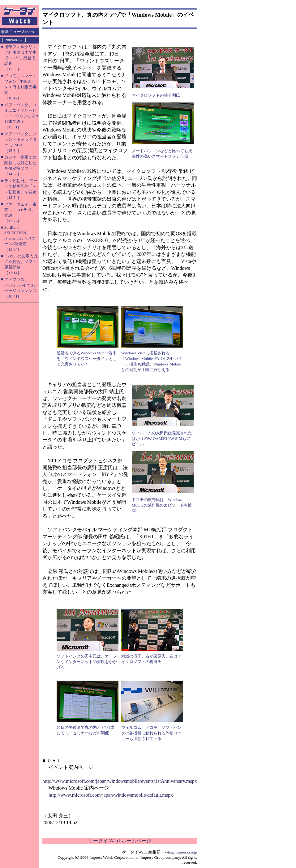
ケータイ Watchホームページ (120, 841)
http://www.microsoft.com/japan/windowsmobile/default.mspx (111, 795)
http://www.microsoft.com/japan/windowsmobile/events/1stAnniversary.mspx (120, 781)
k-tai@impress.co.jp (181, 852)
